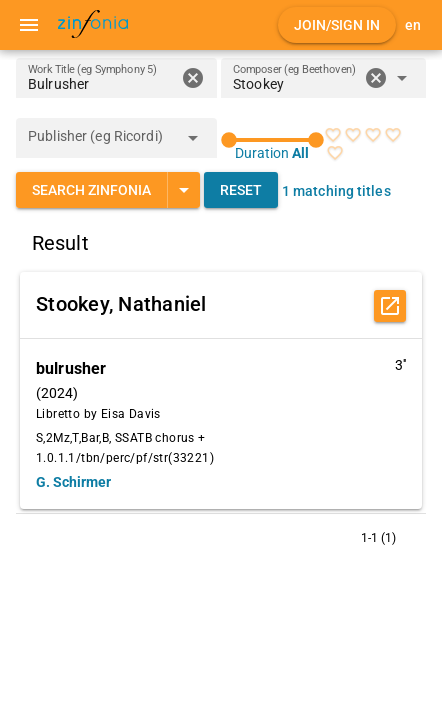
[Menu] (29, 25)
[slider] (272, 140)
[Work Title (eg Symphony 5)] (101, 78)
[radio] (333, 135)
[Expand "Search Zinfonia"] (183, 190)
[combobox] (295, 84)
